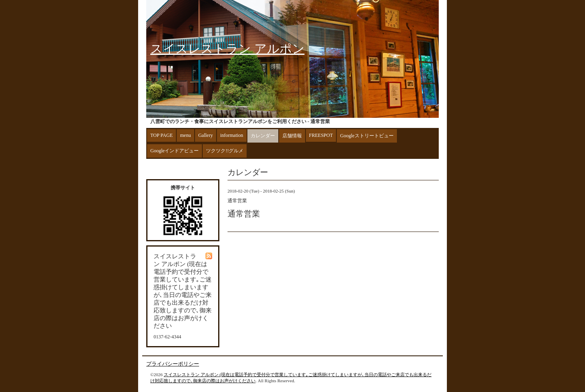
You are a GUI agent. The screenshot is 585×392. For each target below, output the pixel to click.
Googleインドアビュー (174, 151)
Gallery (206, 135)
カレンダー (263, 136)
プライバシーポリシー (173, 364)
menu (185, 135)
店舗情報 (292, 136)
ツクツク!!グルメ (225, 151)
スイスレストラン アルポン (227, 49)
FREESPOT (321, 135)
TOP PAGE (161, 135)
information (232, 135)
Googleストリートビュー (367, 136)
